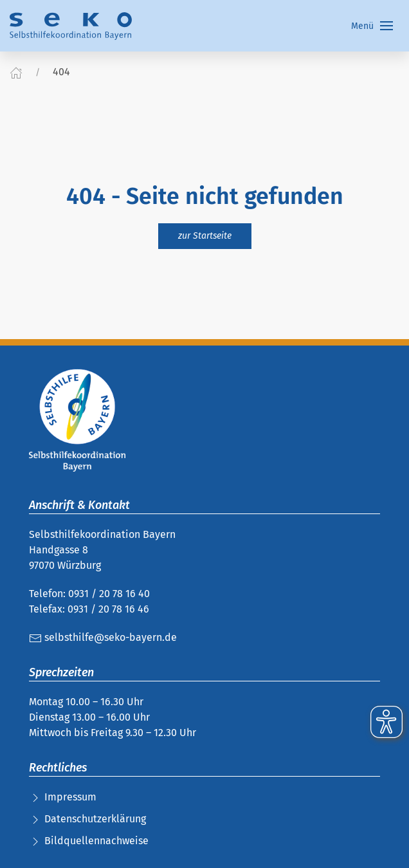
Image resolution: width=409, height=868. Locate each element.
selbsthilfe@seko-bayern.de (103, 637)
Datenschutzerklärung (95, 819)
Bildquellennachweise (96, 841)
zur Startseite (205, 236)
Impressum (70, 797)
